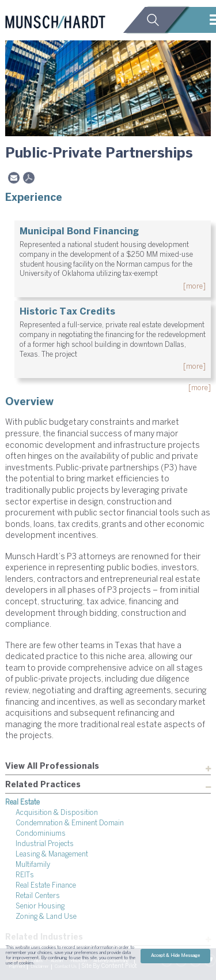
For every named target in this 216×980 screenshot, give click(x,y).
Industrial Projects (45, 844)
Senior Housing (40, 906)
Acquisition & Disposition (57, 813)
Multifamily (33, 865)
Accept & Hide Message (175, 956)
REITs (25, 875)
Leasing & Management (52, 854)
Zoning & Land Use (46, 917)
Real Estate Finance (46, 886)
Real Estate (22, 803)
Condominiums (41, 834)
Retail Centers (38, 896)
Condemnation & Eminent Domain (70, 823)
